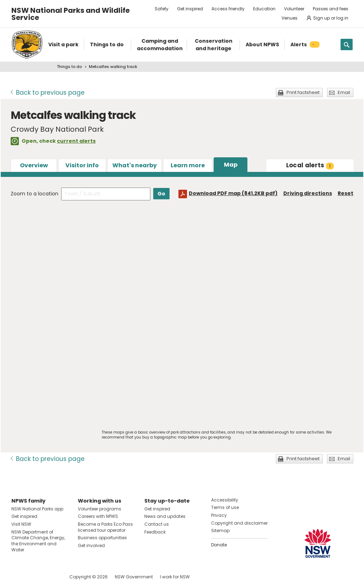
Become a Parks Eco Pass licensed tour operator (105, 527)
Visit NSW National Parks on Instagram (33, 577)
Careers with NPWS (98, 516)
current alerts (76, 141)
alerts (310, 165)
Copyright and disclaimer (239, 523)
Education (264, 9)
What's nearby (135, 165)
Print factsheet (303, 92)
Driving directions (308, 193)
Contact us (157, 524)
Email (344, 92)
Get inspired (190, 9)
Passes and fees (331, 9)
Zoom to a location (34, 194)
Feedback (155, 532)
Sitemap (220, 531)
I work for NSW (175, 577)
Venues (290, 18)
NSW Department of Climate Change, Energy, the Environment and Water (38, 541)
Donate (219, 545)
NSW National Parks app (37, 509)
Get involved (91, 545)
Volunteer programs (100, 509)
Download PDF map (233, 193)
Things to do (69, 67)
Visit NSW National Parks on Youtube (49, 577)
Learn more (188, 165)
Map (231, 165)
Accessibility (225, 500)
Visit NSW (21, 524)
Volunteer (294, 9)
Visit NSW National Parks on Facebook (18, 577)
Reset (346, 193)
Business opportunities (102, 538)
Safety (162, 9)
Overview (34, 165)
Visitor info (82, 165)
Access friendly (228, 9)
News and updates (165, 516)
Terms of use (225, 507)
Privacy (219, 515)
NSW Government (134, 577)
